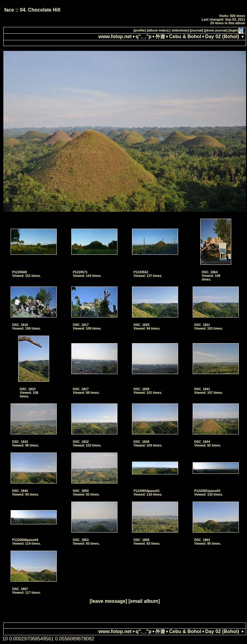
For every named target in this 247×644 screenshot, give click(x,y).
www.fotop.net (115, 37)
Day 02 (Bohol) (222, 37)
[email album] (144, 601)
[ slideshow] (179, 30)
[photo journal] (216, 30)
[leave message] (108, 601)
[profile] (140, 30)
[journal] (196, 30)
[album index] (158, 30)
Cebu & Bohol (185, 37)
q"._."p (144, 37)
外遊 (160, 37)
